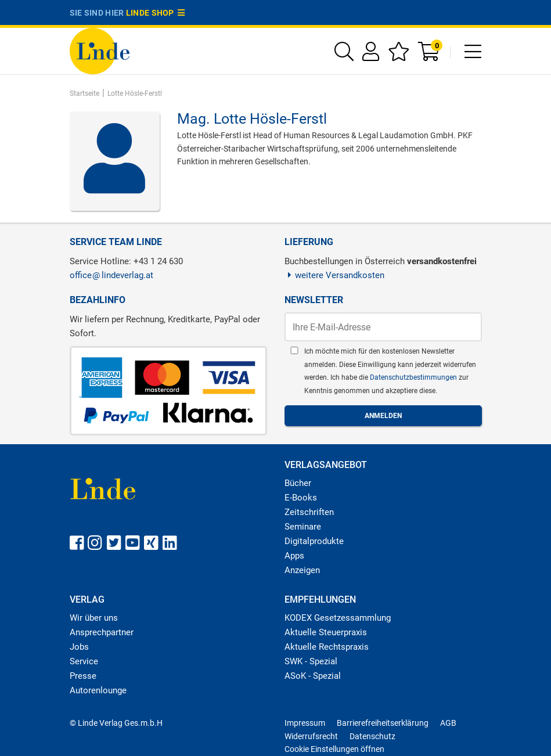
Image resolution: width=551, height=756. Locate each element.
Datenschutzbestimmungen (414, 377)
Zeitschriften (309, 512)
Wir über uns (94, 618)
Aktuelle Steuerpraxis (326, 632)
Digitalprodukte (314, 541)
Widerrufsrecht (311, 736)
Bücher (298, 483)
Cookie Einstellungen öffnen (334, 749)
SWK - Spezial (311, 661)
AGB (448, 723)
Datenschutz (372, 736)
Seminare (303, 527)
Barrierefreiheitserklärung (383, 723)
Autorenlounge (98, 690)
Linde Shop (156, 13)
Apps (294, 556)
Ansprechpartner (102, 632)
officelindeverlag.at (111, 275)
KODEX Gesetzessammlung (338, 618)
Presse (83, 676)
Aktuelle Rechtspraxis (327, 647)
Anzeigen (302, 570)
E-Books (301, 498)
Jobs (79, 647)
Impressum (305, 723)
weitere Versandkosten (335, 275)
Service (84, 661)
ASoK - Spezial (313, 676)
